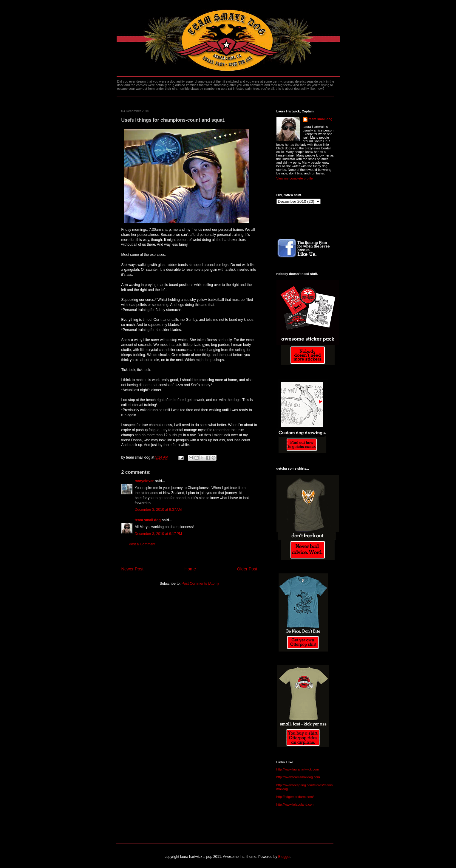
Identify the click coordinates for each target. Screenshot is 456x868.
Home (190, 569)
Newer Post (132, 569)
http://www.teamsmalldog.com (298, 777)
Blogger (284, 857)
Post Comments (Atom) (200, 584)
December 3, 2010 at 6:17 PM (158, 534)
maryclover (144, 481)
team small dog (148, 520)
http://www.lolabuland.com (296, 804)
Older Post (247, 569)
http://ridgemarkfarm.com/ (295, 797)
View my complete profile (295, 178)
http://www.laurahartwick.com (298, 769)
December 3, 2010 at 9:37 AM (158, 510)
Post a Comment (142, 544)
